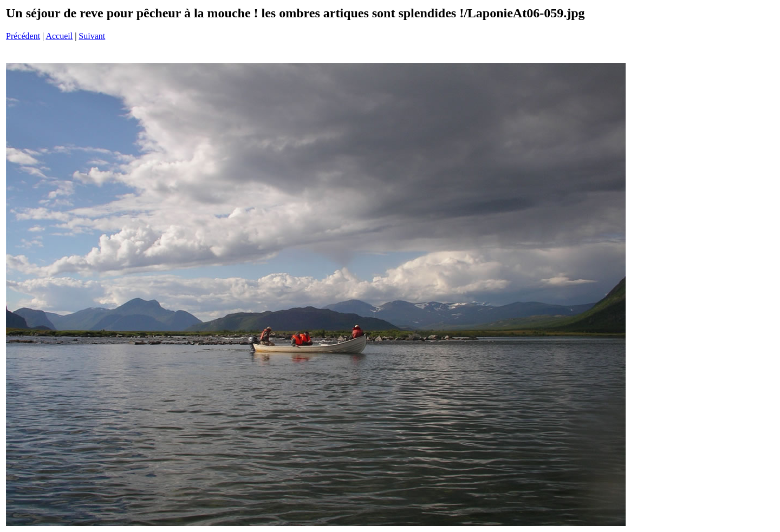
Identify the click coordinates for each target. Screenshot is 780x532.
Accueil (59, 36)
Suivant (92, 36)
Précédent (23, 36)
